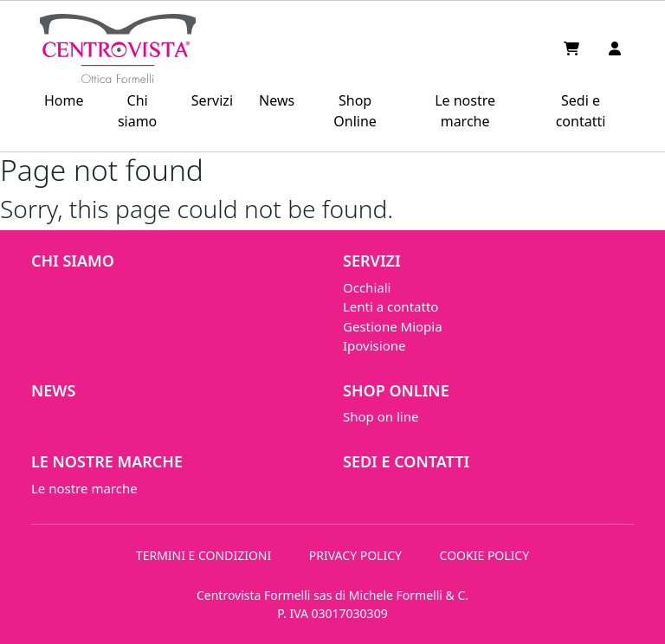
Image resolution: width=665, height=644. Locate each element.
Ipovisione (374, 345)
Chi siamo (137, 111)
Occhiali (367, 287)
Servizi (212, 100)
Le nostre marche (465, 111)
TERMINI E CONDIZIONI (203, 555)
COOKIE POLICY (485, 555)
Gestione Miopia (393, 326)
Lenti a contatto (391, 306)
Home (64, 100)
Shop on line (381, 416)
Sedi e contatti (581, 111)
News (277, 100)
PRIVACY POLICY (355, 555)
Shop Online (355, 111)
